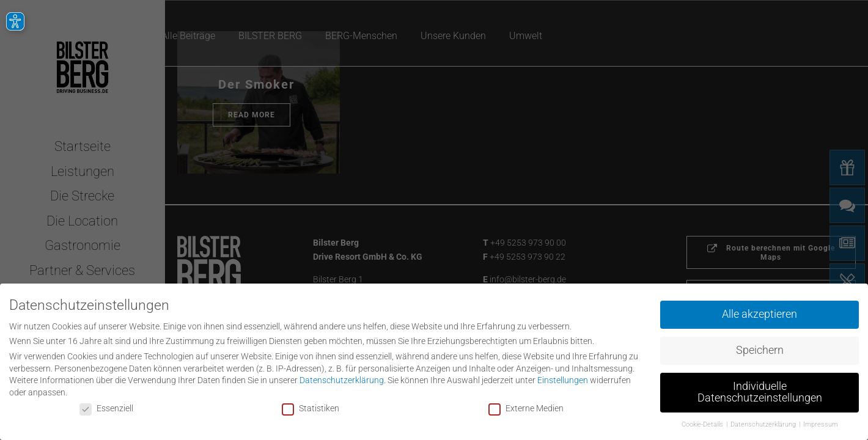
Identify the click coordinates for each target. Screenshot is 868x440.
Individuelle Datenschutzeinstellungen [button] (760, 390)
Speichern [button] (760, 348)
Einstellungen (563, 378)
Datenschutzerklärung (342, 378)
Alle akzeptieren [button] (759, 312)
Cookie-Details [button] (703, 423)
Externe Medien (526, 406)
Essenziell (106, 406)
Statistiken (311, 406)
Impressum (821, 423)
